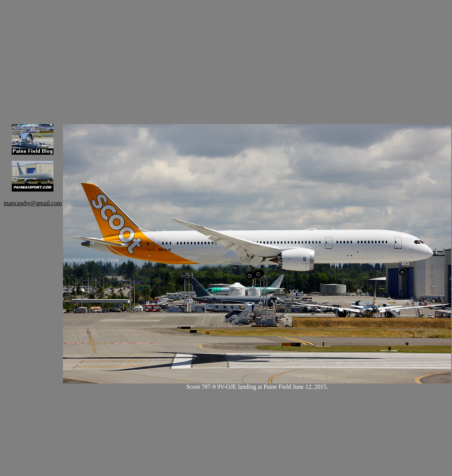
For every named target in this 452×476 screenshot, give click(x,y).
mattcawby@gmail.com (33, 203)
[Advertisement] (257, 57)
